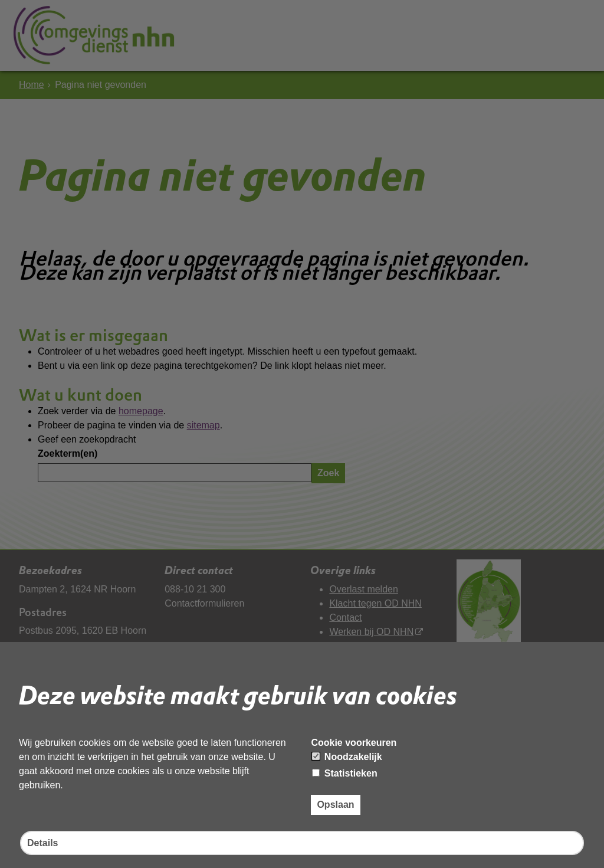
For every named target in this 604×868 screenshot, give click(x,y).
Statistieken (344, 773)
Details (42, 843)
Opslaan (335, 805)
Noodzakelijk (347, 757)
